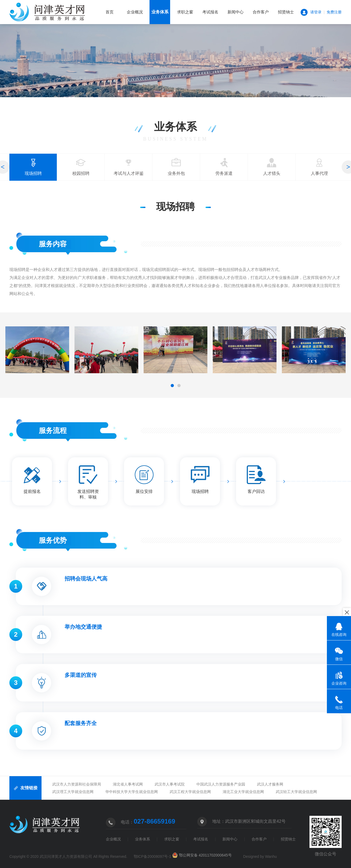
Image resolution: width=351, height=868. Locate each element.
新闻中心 (236, 12)
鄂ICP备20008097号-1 (152, 856)
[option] (33, 167)
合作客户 (261, 12)
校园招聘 (81, 167)
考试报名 (210, 12)
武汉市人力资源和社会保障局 (77, 784)
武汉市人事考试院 (170, 784)
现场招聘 (33, 169)
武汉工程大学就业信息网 (190, 792)
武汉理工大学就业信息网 (73, 792)
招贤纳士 (286, 12)
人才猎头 (272, 167)
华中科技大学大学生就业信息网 (132, 792)
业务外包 (176, 167)
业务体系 (160, 12)
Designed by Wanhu (260, 856)
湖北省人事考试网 (128, 784)
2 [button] (179, 386)
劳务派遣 (224, 167)
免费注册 (334, 12)
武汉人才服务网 (270, 784)
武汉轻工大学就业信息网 (296, 792)
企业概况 (135, 12)
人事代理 (319, 167)
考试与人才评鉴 (129, 167)
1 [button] (172, 386)
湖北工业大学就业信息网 (243, 792)
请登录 (316, 12)
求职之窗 (185, 12)
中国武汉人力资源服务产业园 (221, 784)
